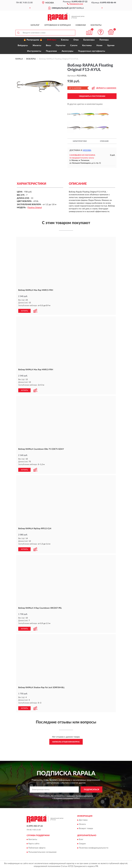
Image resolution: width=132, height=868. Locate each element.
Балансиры (89, 40)
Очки (76, 40)
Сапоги (74, 46)
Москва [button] (87, 150)
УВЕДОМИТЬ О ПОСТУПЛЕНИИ (92, 96)
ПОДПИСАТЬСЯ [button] (91, 789)
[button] (75, 4)
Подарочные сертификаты (92, 51)
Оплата (82, 823)
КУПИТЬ (24, 311)
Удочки (111, 46)
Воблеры (52, 40)
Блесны (65, 40)
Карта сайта (34, 843)
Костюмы (87, 46)
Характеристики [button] (80, 141)
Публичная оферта (37, 847)
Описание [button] (104, 141)
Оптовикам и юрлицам (58, 25)
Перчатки (61, 46)
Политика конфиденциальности (94, 847)
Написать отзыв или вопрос (66, 741)
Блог (81, 838)
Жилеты (37, 46)
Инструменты (34, 51)
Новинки (81, 25)
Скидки (82, 843)
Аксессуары (67, 51)
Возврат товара (86, 827)
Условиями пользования (63, 797)
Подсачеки (51, 51)
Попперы (104, 40)
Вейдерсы (23, 46)
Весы (48, 46)
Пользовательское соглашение (42, 851)
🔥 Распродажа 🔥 (33, 40)
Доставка (83, 819)
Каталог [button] (35, 25)
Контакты (96, 25)
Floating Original (35, 208)
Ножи (99, 46)
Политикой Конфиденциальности (80, 795)
